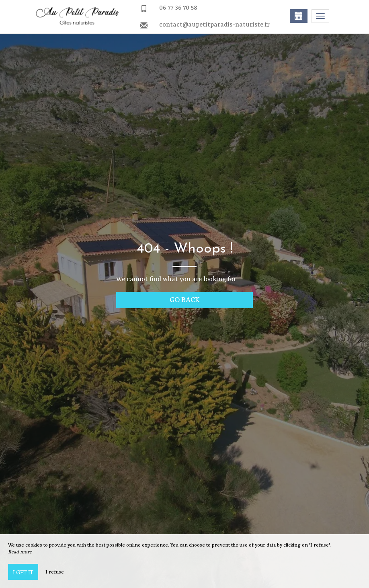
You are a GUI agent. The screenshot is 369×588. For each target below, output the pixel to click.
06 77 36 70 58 (178, 8)
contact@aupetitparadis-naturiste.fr (214, 25)
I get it (23, 572)
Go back (185, 299)
